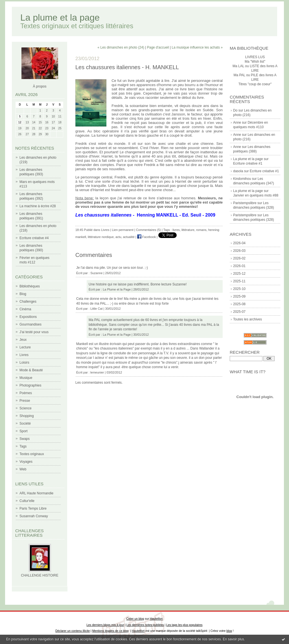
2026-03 (239, 251)
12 (20, 122)
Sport (24, 431)
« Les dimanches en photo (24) (121, 47)
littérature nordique (101, 237)
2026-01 (239, 266)
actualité (129, 237)
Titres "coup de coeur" (255, 84)
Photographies (30, 385)
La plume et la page (60, 18)
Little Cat (96, 309)
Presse (25, 401)
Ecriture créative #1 (248, 163)
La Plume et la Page (117, 289)
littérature (188, 230)
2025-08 (239, 304)
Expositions (28, 317)
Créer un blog (135, 619)
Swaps (25, 439)
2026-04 (239, 243)
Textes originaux (32, 454)
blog (229, 631)
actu (118, 237)
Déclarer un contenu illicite (73, 631)
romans (201, 230)
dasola (238, 171)
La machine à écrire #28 (38, 206)
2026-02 (239, 258)
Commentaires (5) (148, 230)
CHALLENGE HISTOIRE (40, 575)
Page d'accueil (158, 47)
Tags (23, 446)
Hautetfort (156, 619)
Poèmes (26, 393)
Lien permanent (122, 230)
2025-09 (239, 296)
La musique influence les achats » (197, 47)
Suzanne (96, 273)
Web (23, 469)
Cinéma (25, 309)
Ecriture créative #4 (34, 238)
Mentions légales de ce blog (110, 631)
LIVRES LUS (255, 57)
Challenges (28, 302)
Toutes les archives (248, 319)
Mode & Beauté (31, 370)
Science (26, 408)
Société (25, 423)
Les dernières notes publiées (145, 625)
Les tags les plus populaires (184, 625)
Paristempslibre (245, 203)
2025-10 (239, 289)
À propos (40, 86)
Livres (24, 355)
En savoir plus (233, 639)
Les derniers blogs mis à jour (105, 625)
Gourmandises (30, 324)
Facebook (146, 237)
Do (235, 110)
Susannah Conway (34, 516)
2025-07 (239, 312)
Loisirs (24, 363)
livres (176, 230)
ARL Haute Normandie (36, 493)
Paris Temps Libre (33, 508)
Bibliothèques (30, 286)
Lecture (25, 347)
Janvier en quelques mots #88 (256, 195)
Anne (237, 123)
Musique (26, 378)
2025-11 (239, 281)
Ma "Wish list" (255, 62)
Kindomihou (242, 179)
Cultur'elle (27, 501)
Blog (23, 294)
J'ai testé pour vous (34, 332)
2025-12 (239, 274)
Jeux (23, 340)
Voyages (26, 462)
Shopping (27, 416)
